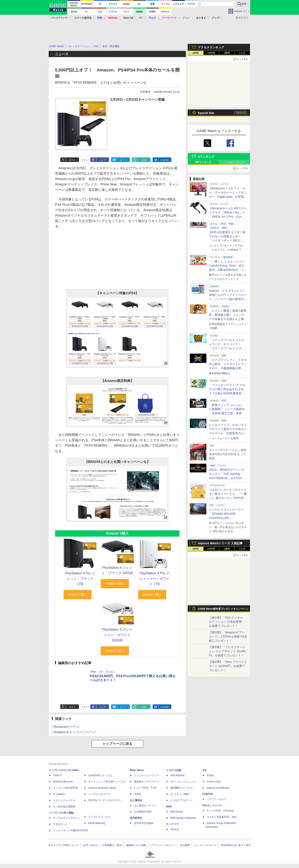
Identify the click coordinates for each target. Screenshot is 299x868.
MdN (169, 807)
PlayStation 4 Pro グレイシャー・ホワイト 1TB (154, 579)
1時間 (196, 53)
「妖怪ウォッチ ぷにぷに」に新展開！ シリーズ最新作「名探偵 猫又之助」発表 (227, 409)
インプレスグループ (205, 845)
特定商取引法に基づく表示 (236, 845)
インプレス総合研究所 (65, 788)
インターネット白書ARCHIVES (70, 830)
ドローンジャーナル (64, 800)
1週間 (227, 53)
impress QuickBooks (218, 788)
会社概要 (185, 845)
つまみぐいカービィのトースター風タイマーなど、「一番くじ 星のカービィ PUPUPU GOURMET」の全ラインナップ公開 (228, 498)
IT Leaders (59, 794)
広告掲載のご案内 (112, 845)
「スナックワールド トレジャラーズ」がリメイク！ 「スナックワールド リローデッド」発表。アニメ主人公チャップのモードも (228, 348)
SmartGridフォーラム (100, 775)
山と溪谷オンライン (145, 805)
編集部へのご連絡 (136, 845)
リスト (84, 160)
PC (141, 18)
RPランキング (203, 162)
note (144, 160)
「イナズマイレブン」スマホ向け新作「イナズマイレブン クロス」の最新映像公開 (228, 364)
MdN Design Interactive (183, 818)
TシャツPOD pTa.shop (220, 811)
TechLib (175, 829)
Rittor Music (137, 770)
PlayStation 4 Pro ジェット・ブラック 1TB (80, 579)
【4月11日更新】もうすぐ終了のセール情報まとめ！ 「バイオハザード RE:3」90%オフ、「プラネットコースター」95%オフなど (228, 240)
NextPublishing (97, 823)
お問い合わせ (90, 845)
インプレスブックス (99, 817)
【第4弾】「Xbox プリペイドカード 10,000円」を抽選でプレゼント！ (228, 666)
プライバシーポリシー (163, 845)
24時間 (211, 53)
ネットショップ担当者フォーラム (107, 782)
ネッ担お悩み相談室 (64, 807)
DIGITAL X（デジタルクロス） (105, 800)
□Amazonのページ (66, 727)
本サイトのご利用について (63, 845)
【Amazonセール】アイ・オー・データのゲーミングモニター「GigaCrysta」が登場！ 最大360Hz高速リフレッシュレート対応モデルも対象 (228, 197)
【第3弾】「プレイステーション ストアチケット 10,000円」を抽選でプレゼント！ (227, 651)
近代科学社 (136, 818)
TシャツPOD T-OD (145, 788)
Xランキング (206, 157)
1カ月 (242, 53)
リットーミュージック (146, 775)
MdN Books (177, 812)
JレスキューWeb (180, 794)
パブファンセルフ (217, 799)
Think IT (57, 775)
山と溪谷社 (136, 800)
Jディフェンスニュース (183, 782)
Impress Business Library (102, 788)
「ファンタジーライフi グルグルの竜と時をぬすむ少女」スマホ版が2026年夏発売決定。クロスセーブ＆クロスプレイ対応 (228, 393)
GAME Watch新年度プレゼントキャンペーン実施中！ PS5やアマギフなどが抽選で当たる (223, 610)
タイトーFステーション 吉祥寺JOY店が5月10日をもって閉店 (228, 454)
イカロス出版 (174, 770)
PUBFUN (208, 794)
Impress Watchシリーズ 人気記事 (220, 543)
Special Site (206, 113)
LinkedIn (165, 160)
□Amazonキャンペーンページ (74, 732)
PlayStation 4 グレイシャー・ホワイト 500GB (117, 635)
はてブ (123, 160)
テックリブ (172, 824)
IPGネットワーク (212, 805)
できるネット (60, 824)
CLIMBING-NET (143, 812)
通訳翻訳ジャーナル (181, 788)
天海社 (210, 775)
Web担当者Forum (63, 782)
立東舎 (138, 794)
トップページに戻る (117, 744)
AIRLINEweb (177, 775)
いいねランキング (235, 162)
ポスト (72, 160)
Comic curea (214, 782)
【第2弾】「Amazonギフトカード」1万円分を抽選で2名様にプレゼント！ (228, 636)
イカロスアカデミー (181, 800)
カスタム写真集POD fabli (222, 817)
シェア (102, 160)
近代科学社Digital (144, 823)
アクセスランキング (211, 47)
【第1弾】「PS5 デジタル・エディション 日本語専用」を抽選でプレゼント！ (227, 622)
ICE (205, 770)
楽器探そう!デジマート (147, 782)
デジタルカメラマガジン (67, 818)
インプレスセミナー (99, 794)
